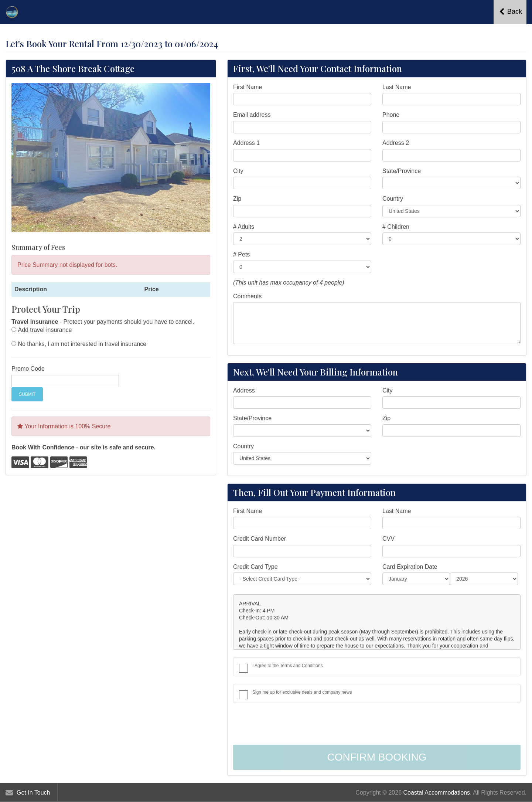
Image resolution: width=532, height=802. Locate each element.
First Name (248, 87)
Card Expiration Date (410, 567)
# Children (396, 227)
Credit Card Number (260, 539)
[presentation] (289, 725)
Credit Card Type (255, 567)
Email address (252, 115)
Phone (391, 115)
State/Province (402, 171)
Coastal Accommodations (437, 793)
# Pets (241, 254)
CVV (388, 539)
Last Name (397, 87)
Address (244, 390)
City (238, 171)
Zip (237, 199)
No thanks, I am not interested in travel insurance (82, 344)
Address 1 (246, 143)
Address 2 (396, 143)
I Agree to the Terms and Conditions (288, 666)
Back (511, 12)
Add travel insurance (45, 330)
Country (393, 199)
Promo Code (28, 369)
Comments (247, 296)
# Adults (244, 227)
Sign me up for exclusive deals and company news (302, 692)
